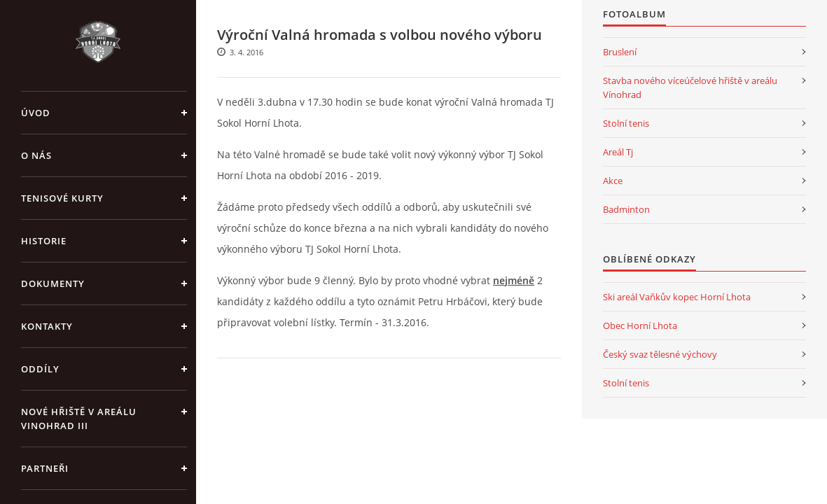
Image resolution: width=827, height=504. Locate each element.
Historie (44, 241)
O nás (36, 155)
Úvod (36, 113)
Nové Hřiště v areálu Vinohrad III (79, 419)
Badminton (626, 209)
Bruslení (620, 52)
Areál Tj (618, 152)
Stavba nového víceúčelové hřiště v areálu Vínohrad (690, 87)
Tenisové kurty (62, 198)
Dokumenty (53, 283)
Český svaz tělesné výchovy (660, 354)
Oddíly (40, 369)
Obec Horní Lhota (640, 325)
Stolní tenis (626, 123)
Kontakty (47, 326)
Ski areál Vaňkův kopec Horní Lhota (677, 297)
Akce (613, 181)
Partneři (45, 468)
